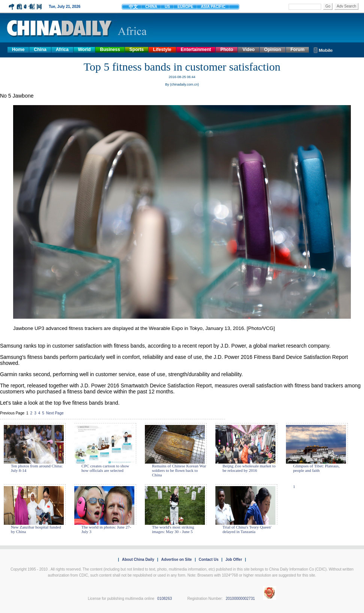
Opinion (273, 50)
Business (110, 50)
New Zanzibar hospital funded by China (36, 529)
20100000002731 (240, 599)
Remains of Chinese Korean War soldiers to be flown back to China (179, 470)
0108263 (165, 599)
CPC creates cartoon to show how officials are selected (105, 468)
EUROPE (185, 7)
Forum (297, 50)
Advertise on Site (176, 560)
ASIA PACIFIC (213, 7)
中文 (133, 7)
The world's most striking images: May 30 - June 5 (173, 529)
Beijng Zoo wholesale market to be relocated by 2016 (249, 468)
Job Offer (234, 560)
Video (248, 50)
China (40, 50)
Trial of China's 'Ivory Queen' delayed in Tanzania (247, 529)
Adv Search (346, 6)
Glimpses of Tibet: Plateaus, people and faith (316, 468)
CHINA (151, 7)
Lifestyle (162, 50)
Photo (227, 50)
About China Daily (138, 560)
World (84, 50)
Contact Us (208, 560)
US (167, 7)
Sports (137, 50)
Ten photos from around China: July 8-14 (37, 468)
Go (328, 6)
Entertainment (196, 50)
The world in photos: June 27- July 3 (106, 529)
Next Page (55, 413)
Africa (62, 50)
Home (18, 50)
